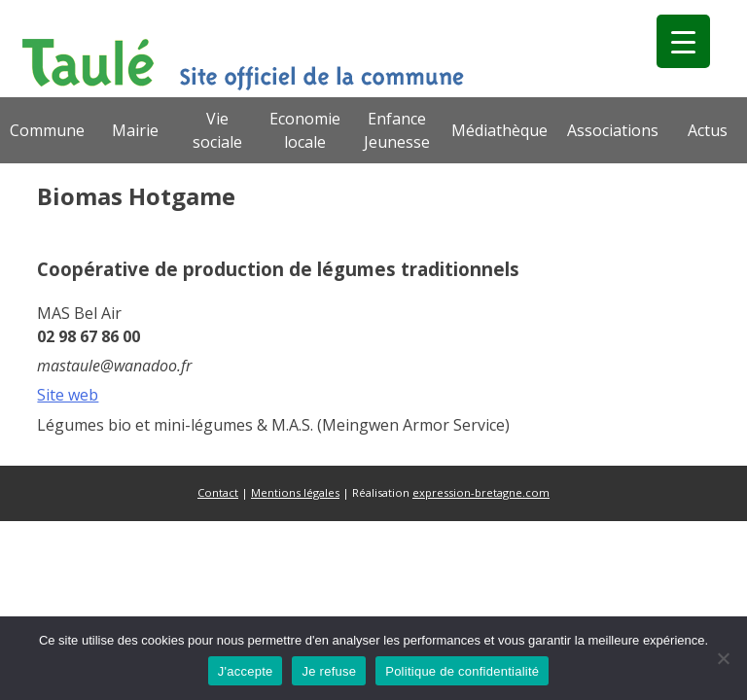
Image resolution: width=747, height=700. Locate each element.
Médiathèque (499, 130)
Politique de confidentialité (462, 671)
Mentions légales (295, 492)
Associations (613, 130)
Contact (218, 492)
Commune (47, 130)
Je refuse (329, 671)
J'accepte (246, 671)
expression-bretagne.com (481, 492)
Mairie (135, 130)
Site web (68, 395)
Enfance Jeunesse (397, 130)
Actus (708, 130)
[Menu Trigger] (683, 41)
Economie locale (305, 130)
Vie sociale (217, 130)
